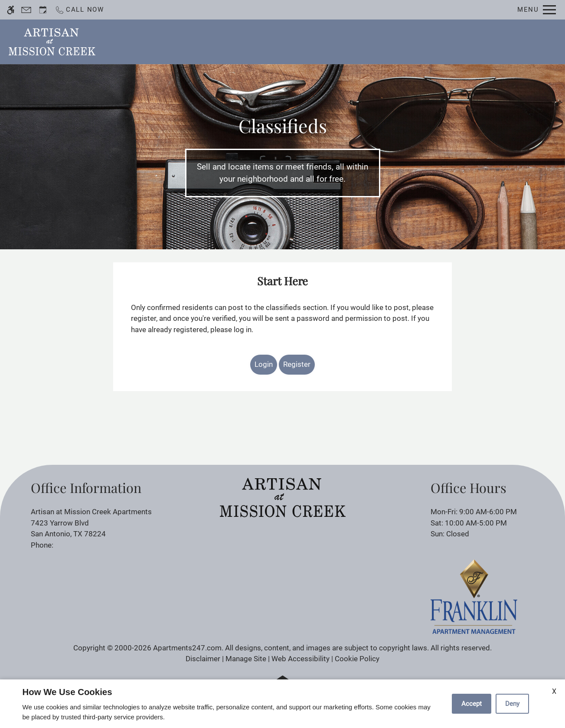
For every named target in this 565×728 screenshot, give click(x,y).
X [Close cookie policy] (554, 691)
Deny (512, 704)
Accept (472, 704)
